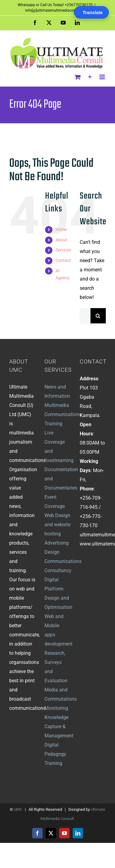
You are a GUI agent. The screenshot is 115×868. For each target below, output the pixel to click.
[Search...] (85, 316)
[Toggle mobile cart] (78, 77)
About (61, 240)
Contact (63, 260)
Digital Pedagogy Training (55, 754)
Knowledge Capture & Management (59, 726)
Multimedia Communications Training (63, 414)
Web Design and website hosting (57, 525)
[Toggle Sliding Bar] (90, 77)
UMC (18, 809)
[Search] (98, 316)
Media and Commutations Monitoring (61, 699)
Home (61, 229)
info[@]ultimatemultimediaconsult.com (58, 10)
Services (63, 250)
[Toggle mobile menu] (103, 77)
